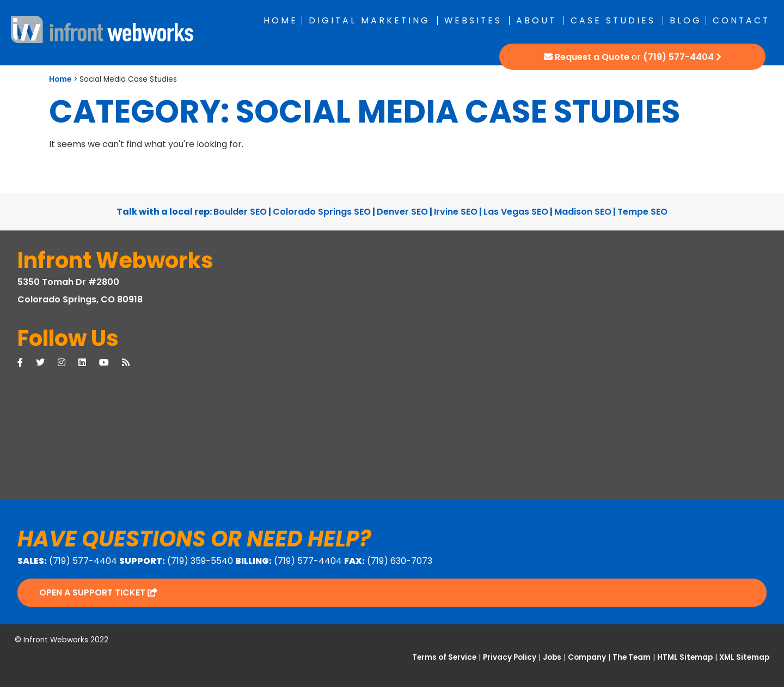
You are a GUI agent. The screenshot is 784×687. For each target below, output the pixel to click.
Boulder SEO (240, 212)
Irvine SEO (456, 212)
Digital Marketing (369, 20)
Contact (741, 20)
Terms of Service (444, 657)
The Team (632, 657)
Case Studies (613, 20)
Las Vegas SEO (516, 212)
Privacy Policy (510, 657)
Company (587, 657)
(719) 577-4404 (678, 57)
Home (281, 20)
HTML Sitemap (685, 657)
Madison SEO (583, 212)
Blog (686, 20)
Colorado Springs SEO (322, 212)
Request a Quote (592, 57)
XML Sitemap (744, 657)
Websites (473, 20)
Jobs (552, 657)
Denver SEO (402, 212)
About (536, 20)
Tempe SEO (642, 212)
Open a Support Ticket (98, 592)
